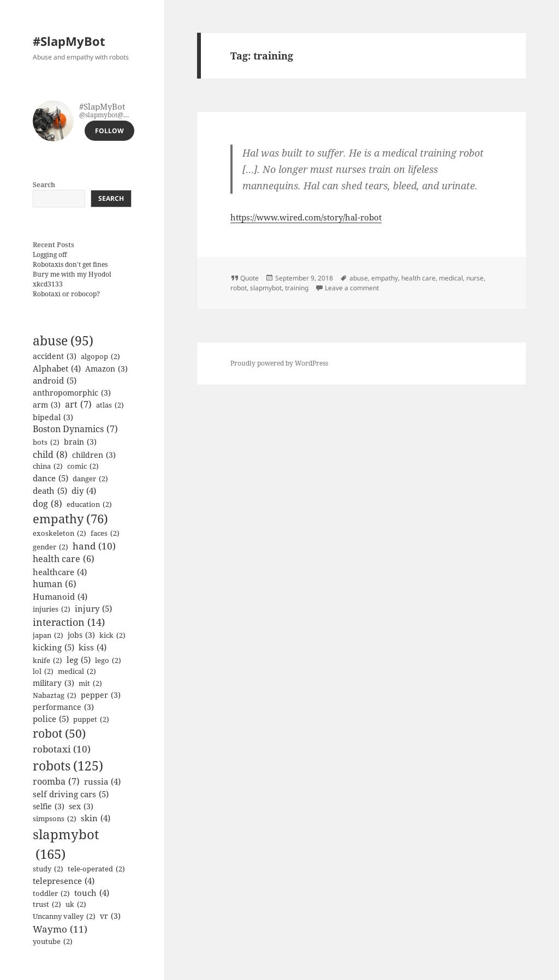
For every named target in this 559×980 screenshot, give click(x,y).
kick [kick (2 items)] (112, 636)
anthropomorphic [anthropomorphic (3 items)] (72, 393)
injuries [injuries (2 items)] (52, 609)
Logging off (50, 255)
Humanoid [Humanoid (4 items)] (60, 596)
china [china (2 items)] (48, 467)
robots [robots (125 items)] (68, 766)
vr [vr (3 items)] (110, 916)
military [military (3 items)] (53, 683)
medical (451, 278)
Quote (249, 278)
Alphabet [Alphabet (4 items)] (57, 368)
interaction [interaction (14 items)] (69, 622)
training (297, 288)
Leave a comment (352, 288)
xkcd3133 (48, 284)
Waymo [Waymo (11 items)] (60, 929)
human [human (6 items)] (55, 584)
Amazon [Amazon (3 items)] (106, 369)
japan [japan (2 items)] (48, 636)
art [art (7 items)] (78, 405)
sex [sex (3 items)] (81, 806)
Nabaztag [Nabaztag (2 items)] (55, 696)
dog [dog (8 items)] (47, 504)
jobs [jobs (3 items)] (81, 635)
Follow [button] (109, 131)
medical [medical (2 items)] (77, 672)
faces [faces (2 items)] (105, 534)
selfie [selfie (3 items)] (49, 806)
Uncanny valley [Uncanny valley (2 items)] (64, 917)
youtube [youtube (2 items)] (53, 942)
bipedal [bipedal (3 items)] (53, 417)
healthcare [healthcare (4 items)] (60, 572)
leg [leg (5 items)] (79, 660)
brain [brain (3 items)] (80, 442)
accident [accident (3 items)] (55, 356)
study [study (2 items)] (48, 869)
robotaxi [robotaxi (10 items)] (62, 749)
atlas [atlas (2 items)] (110, 405)
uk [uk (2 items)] (76, 905)
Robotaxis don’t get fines (70, 264)
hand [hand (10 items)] (94, 546)
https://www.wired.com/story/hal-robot (306, 217)
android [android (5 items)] (55, 381)
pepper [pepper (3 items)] (101, 695)
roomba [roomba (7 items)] (56, 782)
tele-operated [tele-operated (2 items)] (96, 869)
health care (418, 278)
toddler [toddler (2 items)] (51, 894)
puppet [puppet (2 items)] (91, 720)
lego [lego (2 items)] (108, 661)
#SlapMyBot (69, 41)
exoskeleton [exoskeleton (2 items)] (60, 534)
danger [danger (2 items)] (90, 479)
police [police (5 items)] (51, 719)
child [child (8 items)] (50, 455)
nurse (475, 278)
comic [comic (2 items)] (83, 467)
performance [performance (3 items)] (63, 707)
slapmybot (266, 288)
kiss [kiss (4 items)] (93, 647)
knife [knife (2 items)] (47, 661)
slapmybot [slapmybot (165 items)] (66, 844)
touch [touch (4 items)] (92, 893)
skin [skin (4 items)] (96, 818)
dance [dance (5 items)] (50, 478)
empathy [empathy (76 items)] (70, 519)
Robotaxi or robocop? (66, 294)
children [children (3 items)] (94, 455)
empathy (385, 278)
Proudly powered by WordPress (279, 363)
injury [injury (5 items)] (93, 609)
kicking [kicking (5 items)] (53, 647)
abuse (359, 278)
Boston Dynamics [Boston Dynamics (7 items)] (75, 429)
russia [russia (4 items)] (102, 781)
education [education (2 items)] (89, 505)
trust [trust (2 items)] (47, 905)
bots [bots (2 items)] (46, 443)
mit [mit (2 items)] (90, 684)
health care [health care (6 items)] (64, 559)
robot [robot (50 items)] (59, 734)
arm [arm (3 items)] (47, 405)
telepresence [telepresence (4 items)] (64, 881)
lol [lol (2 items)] (43, 672)
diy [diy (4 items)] (84, 491)
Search (44, 185)
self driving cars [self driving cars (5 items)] (71, 794)
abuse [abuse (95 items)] (63, 341)
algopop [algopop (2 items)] (100, 357)
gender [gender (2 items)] (50, 547)
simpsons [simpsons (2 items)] (55, 819)
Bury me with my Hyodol (72, 274)
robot (239, 288)
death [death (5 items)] (50, 491)
